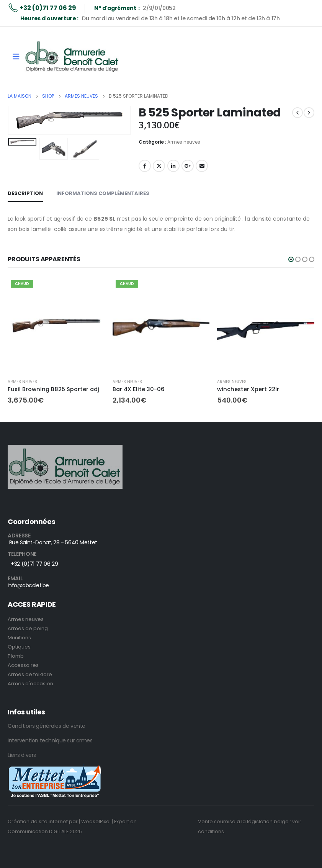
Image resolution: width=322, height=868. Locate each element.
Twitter (159, 166)
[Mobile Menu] (16, 57)
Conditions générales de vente (47, 726)
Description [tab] (25, 193)
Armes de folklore (30, 674)
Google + (188, 166)
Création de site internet (38, 821)
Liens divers (22, 755)
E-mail (202, 166)
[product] (56, 326)
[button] (291, 259)
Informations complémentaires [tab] (103, 193)
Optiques (19, 647)
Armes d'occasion (30, 684)
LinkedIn (173, 166)
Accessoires (23, 665)
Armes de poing (28, 628)
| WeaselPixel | (96, 821)
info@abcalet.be (28, 585)
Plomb (16, 656)
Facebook (145, 166)
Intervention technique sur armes (50, 740)
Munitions (19, 638)
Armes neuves (184, 142)
